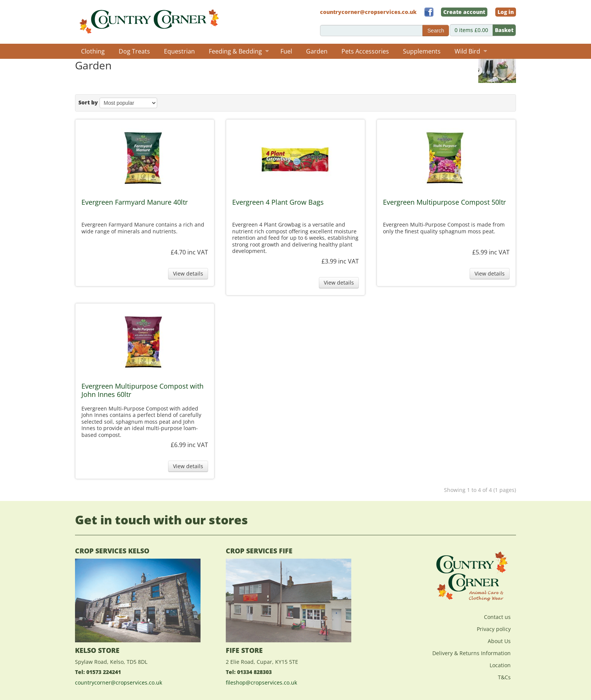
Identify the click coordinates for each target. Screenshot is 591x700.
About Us (499, 641)
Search (436, 31)
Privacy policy (494, 629)
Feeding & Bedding (239, 51)
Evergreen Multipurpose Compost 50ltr (444, 202)
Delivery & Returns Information (472, 653)
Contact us (497, 617)
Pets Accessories (365, 51)
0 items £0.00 (485, 30)
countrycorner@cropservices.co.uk (119, 682)
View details (188, 273)
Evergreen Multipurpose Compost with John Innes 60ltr (142, 390)
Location (500, 665)
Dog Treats (134, 51)
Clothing (93, 51)
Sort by (88, 102)
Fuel (286, 51)
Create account (464, 12)
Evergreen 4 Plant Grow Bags (278, 202)
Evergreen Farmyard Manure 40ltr (135, 202)
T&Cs (504, 677)
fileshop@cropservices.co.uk (261, 682)
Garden (317, 51)
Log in (506, 12)
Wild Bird (471, 51)
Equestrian (179, 51)
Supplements (422, 51)
